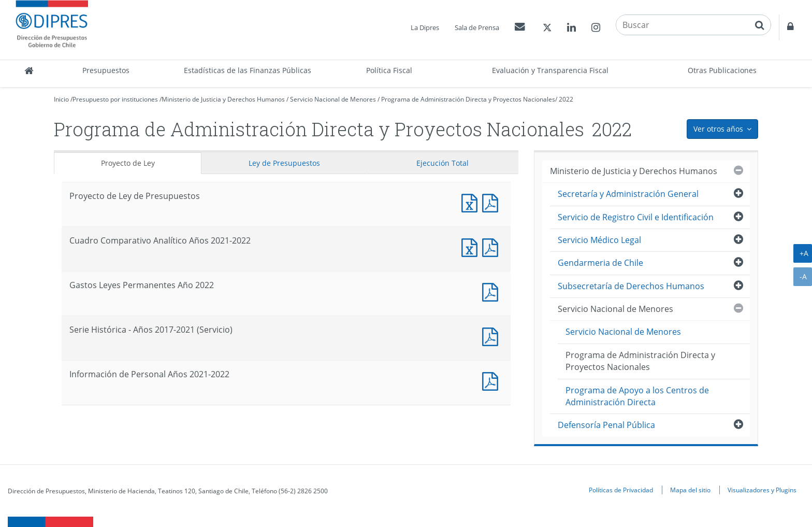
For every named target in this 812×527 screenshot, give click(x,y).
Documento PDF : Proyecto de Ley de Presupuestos (492, 202)
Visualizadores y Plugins (762, 490)
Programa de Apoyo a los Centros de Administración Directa (637, 396)
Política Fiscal (389, 70)
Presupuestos (106, 70)
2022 (566, 99)
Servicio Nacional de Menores (333, 99)
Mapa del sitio (690, 490)
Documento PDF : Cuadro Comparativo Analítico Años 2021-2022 (492, 246)
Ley (284, 163)
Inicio (61, 99)
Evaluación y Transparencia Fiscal (550, 70)
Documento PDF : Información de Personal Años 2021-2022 (492, 380)
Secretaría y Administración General (628, 194)
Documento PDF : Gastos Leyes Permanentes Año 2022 (492, 291)
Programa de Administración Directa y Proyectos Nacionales (468, 99)
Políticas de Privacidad (621, 490)
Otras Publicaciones (722, 70)
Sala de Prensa (477, 27)
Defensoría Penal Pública (606, 425)
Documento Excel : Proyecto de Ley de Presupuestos (472, 202)
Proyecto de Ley (128, 163)
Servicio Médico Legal (599, 240)
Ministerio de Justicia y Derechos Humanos (223, 99)
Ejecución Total (443, 163)
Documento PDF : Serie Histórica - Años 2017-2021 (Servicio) (492, 336)
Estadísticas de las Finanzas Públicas (248, 70)
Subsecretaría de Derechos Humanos (631, 286)
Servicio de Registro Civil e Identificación (636, 217)
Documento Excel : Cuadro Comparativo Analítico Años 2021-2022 (472, 246)
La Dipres (425, 27)
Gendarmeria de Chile (600, 263)
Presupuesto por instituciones (115, 99)
